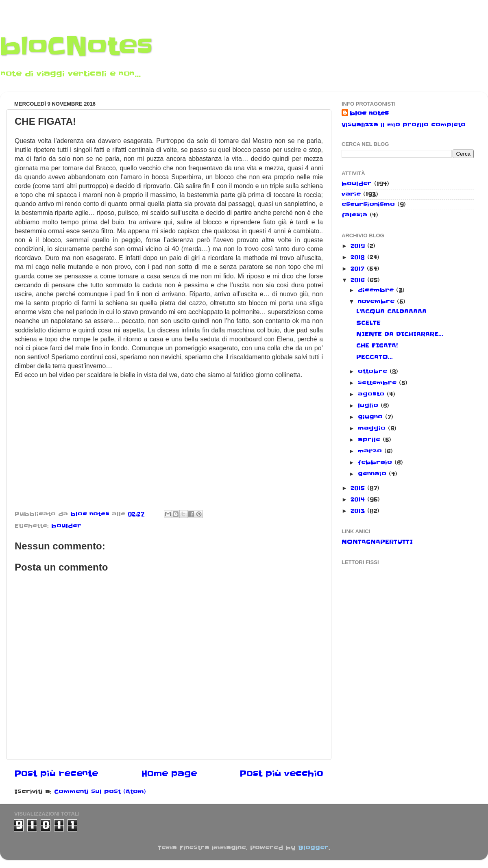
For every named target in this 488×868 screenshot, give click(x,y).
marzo (371, 451)
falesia (354, 215)
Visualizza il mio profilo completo (404, 125)
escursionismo (368, 204)
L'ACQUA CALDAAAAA (391, 311)
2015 (359, 488)
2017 (359, 269)
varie (351, 194)
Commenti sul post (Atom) (100, 792)
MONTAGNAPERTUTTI (377, 542)
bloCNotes (76, 47)
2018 (359, 257)
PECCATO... (375, 357)
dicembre (377, 290)
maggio (373, 428)
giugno (371, 417)
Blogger (313, 848)
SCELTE (368, 323)
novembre (377, 302)
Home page (169, 774)
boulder (66, 526)
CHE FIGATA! (377, 345)
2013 (359, 511)
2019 (359, 246)
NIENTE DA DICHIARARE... (400, 334)
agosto (372, 394)
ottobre (374, 371)
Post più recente (56, 774)
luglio (369, 406)
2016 (359, 280)
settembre (378, 383)
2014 (359, 499)
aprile (370, 440)
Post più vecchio (281, 774)
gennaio (373, 474)
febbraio (376, 462)
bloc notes (369, 113)
